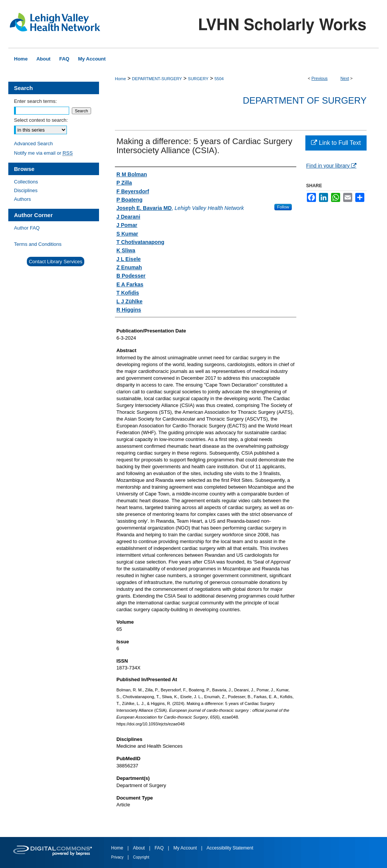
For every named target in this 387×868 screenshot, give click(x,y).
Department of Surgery (305, 100)
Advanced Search (33, 144)
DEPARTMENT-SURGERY (157, 79)
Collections (26, 182)
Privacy (118, 857)
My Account (186, 848)
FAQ (160, 848)
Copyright (141, 857)
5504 (219, 79)
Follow (283, 207)
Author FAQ (27, 228)
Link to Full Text (336, 143)
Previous (320, 78)
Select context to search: (41, 120)
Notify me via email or (43, 153)
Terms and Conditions (38, 244)
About (140, 848)
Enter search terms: (35, 101)
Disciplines (26, 190)
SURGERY (198, 79)
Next (345, 78)
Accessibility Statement (230, 848)
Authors (22, 199)
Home (120, 79)
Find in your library (331, 166)
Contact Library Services (56, 262)
